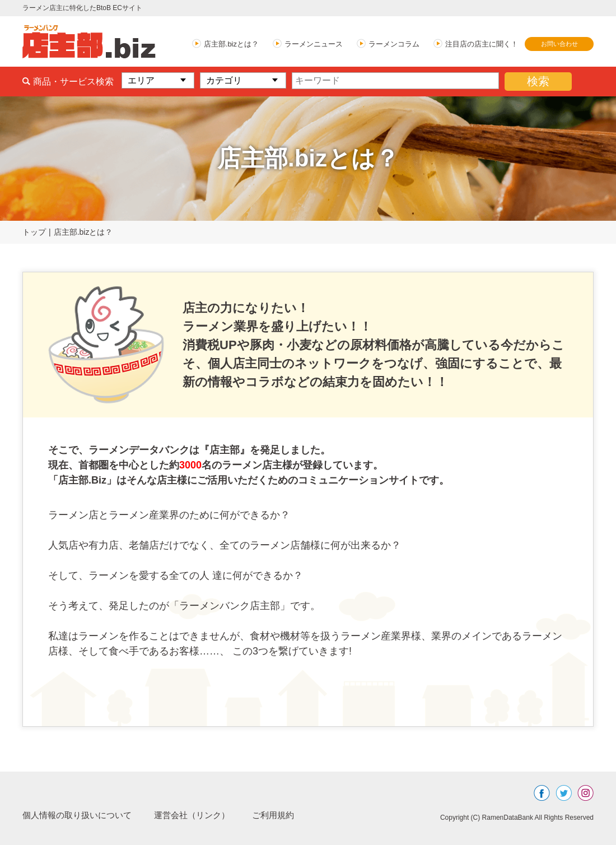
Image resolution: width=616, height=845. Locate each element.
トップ (34, 232)
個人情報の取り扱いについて (81, 815)
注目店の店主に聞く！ (482, 44)
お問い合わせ (559, 44)
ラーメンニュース (314, 44)
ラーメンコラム (394, 44)
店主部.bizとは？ (231, 44)
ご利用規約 (287, 815)
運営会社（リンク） (202, 815)
